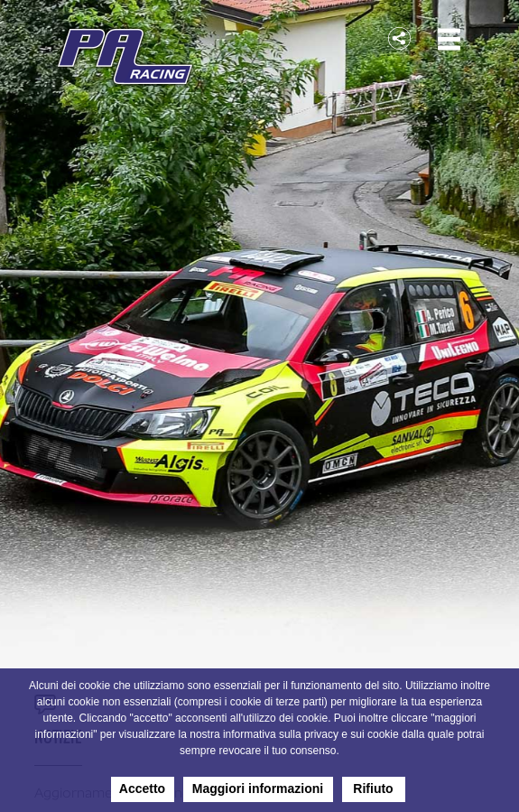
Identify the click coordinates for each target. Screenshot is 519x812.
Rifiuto (373, 789)
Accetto (142, 789)
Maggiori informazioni (258, 789)
